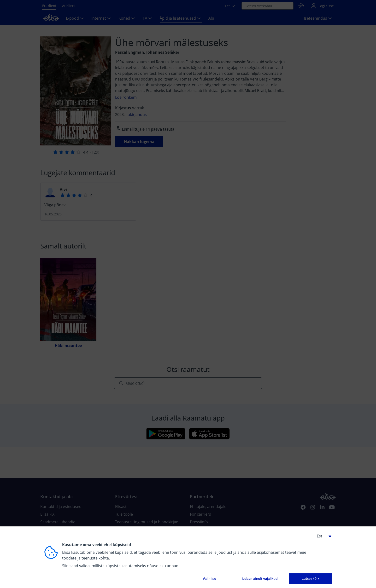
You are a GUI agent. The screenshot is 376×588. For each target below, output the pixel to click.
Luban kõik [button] (311, 579)
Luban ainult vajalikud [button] (260, 579)
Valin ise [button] (209, 579)
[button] (322, 536)
